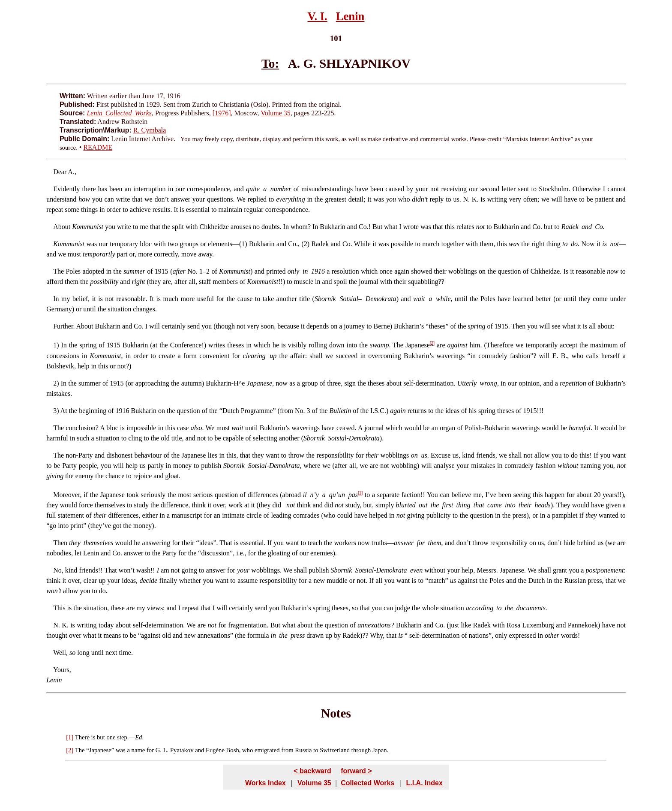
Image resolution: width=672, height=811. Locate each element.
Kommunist (69, 244)
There (82, 737)
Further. (64, 326)
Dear (60, 172)
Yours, (62, 670)
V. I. (318, 16)
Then (60, 543)
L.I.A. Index (424, 783)
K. (64, 625)
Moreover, (67, 495)
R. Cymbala (150, 130)
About (62, 227)
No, (58, 570)
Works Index (265, 783)
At (64, 411)
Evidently (66, 189)
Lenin (350, 16)
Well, (60, 653)
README (98, 147)
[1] (360, 493)
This (59, 608)
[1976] (222, 113)
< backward (312, 771)
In (56, 299)
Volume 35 (275, 113)
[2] (432, 343)
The (58, 271)
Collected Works (367, 783)
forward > (356, 771)
